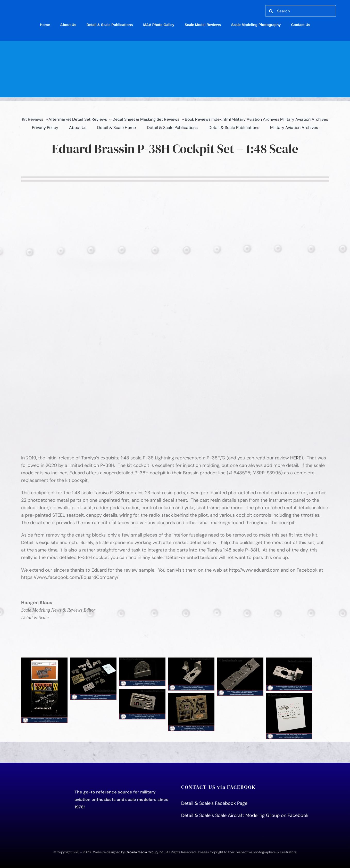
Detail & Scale (196, 815)
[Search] (301, 11)
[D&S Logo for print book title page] (42, 786)
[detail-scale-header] (175, 43)
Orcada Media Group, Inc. (145, 852)
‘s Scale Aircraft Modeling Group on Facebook (260, 815)
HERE (296, 458)
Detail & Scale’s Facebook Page (215, 803)
